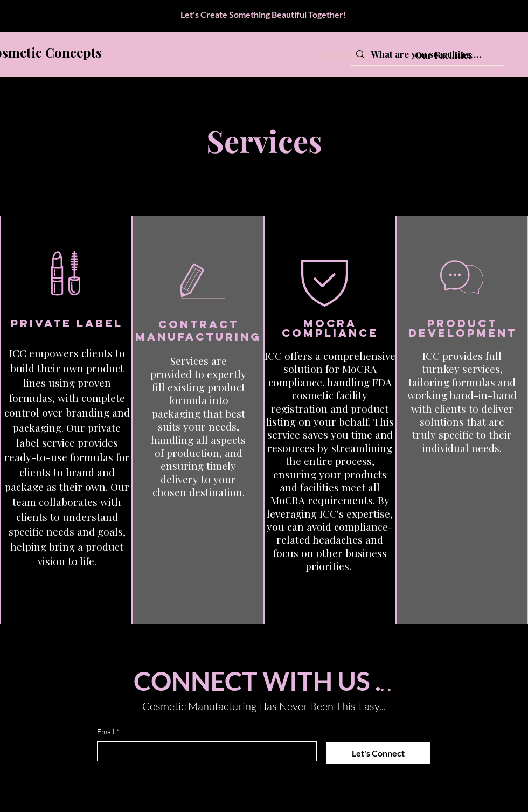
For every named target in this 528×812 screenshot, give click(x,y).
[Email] (204, 751)
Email (108, 732)
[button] (328, 592)
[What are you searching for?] (426, 54)
